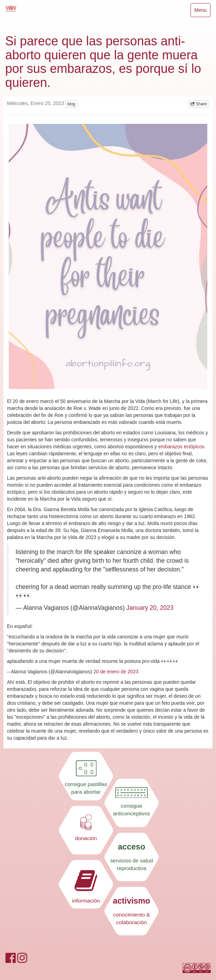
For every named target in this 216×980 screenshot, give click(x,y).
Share (199, 104)
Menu (202, 12)
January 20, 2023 (150, 608)
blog (71, 104)
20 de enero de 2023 (116, 672)
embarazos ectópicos (181, 447)
